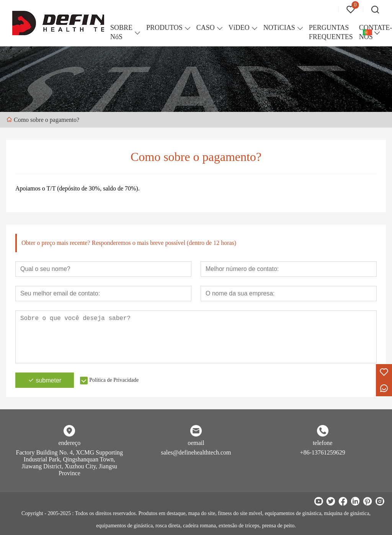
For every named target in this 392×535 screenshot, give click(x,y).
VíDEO (239, 28)
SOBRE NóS (121, 32)
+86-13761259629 (322, 452)
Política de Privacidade (114, 380)
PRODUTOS (164, 28)
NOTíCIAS (279, 28)
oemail (196, 443)
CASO (206, 28)
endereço (69, 443)
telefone (323, 443)
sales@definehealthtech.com (196, 452)
